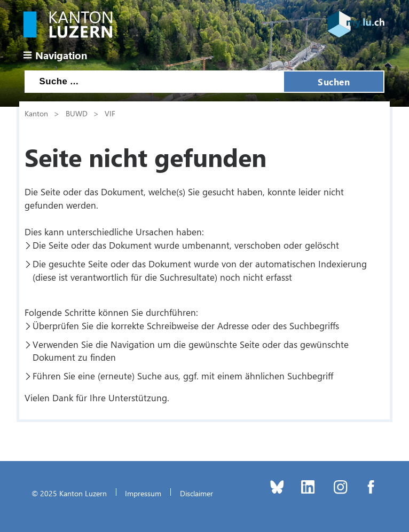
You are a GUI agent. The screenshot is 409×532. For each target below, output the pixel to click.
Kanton (36, 113)
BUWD (77, 113)
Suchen (334, 82)
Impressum (143, 493)
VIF (110, 113)
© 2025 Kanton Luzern (69, 493)
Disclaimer (196, 493)
